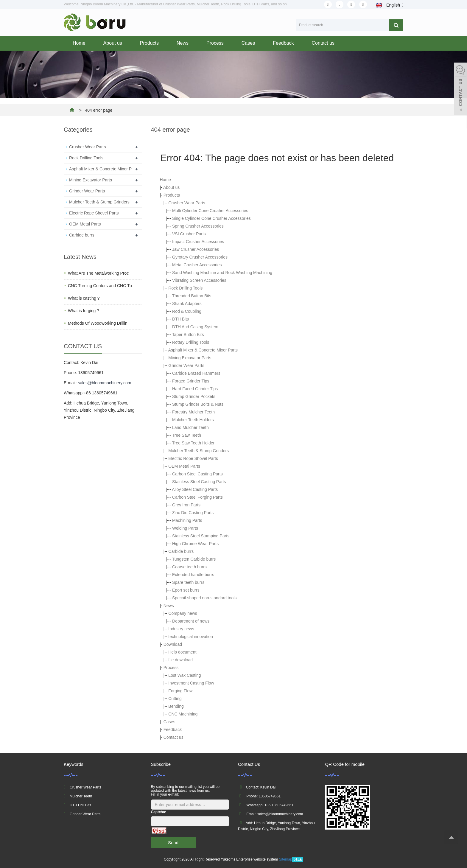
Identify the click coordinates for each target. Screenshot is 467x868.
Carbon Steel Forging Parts (197, 497)
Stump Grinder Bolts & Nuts (198, 404)
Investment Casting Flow (191, 683)
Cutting (175, 699)
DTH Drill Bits (80, 805)
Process (215, 43)
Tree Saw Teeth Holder (193, 443)
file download (180, 660)
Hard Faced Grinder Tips (195, 389)
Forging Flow (180, 691)
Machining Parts (187, 520)
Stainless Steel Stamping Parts (201, 536)
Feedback (283, 43)
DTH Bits (180, 319)
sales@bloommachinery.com (104, 383)
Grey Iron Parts (186, 505)
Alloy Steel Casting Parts (195, 489)
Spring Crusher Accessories (198, 226)
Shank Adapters (187, 304)
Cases (248, 43)
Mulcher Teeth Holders (193, 420)
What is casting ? (84, 298)
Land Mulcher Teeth (190, 427)
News (183, 43)
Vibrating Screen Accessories (199, 280)
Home (79, 43)
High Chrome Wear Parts (195, 544)
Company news (183, 613)
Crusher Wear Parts (187, 203)
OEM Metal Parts (184, 466)
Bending (176, 706)
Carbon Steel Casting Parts (197, 474)
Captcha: (159, 812)
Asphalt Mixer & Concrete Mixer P (100, 169)
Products (149, 43)
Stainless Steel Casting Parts (199, 482)
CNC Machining (183, 714)
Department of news (191, 621)
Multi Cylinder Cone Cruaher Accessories (210, 211)
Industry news (181, 629)
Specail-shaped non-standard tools (204, 598)
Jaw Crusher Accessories (196, 249)
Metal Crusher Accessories (197, 265)
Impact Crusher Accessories (198, 242)
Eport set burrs (186, 590)
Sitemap (286, 859)
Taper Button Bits (188, 335)
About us (113, 43)
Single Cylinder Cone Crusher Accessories (211, 218)
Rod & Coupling (187, 311)
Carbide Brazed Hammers (196, 373)
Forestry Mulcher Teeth (193, 412)
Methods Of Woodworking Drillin (98, 323)
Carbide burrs (181, 551)
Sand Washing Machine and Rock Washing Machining (222, 273)
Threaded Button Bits (192, 296)
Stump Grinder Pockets (194, 396)
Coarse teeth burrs (189, 567)
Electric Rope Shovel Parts (193, 458)
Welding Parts (185, 528)
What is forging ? (84, 311)
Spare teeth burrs (188, 582)
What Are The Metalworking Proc (98, 273)
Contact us (323, 43)
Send (173, 843)
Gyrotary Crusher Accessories (200, 257)
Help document (182, 652)
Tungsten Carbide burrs (194, 559)
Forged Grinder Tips (191, 381)
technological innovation (190, 637)
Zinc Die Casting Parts (193, 513)
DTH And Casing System (195, 327)
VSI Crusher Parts (189, 234)
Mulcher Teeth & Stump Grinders (199, 451)
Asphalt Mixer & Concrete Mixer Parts (203, 350)
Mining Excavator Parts (190, 358)
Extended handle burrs (193, 575)
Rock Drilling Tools (185, 288)
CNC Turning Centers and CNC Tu (100, 286)
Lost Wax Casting (185, 675)
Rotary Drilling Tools (191, 342)
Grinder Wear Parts (186, 365)
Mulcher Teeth (81, 796)
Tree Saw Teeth (187, 435)
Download (173, 644)
